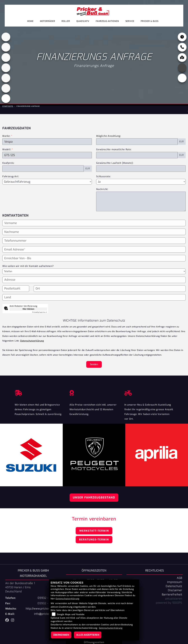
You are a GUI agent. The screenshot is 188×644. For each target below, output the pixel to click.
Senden (94, 364)
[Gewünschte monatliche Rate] (137, 162)
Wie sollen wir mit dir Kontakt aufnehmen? (28, 273)
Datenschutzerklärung (32, 341)
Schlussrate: (104, 184)
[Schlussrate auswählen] (141, 189)
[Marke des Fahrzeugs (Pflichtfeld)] (47, 149)
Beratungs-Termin (94, 540)
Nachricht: (102, 196)
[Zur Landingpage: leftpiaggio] (6, 68)
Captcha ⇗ (40, 312)
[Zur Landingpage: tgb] (6, 89)
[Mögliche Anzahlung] (137, 149)
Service (130, 21)
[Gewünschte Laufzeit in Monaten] (141, 176)
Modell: (7, 157)
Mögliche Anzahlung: (108, 143)
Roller (66, 21)
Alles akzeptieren (88, 635)
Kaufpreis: (8, 170)
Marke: (6, 143)
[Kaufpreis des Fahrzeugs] (43, 176)
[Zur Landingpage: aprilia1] (6, 37)
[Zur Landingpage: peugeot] (6, 58)
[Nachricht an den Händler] (141, 208)
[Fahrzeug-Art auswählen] (47, 189)
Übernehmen (61, 635)
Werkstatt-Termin (94, 531)
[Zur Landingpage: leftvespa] (6, 99)
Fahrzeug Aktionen (107, 21)
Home (30, 21)
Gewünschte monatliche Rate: (114, 157)
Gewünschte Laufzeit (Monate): (115, 170)
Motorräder (48, 21)
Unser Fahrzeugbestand (94, 498)
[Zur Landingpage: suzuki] (6, 78)
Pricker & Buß (150, 21)
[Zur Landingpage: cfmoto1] (6, 48)
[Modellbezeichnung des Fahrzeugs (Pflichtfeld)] (47, 162)
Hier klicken (28, 309)
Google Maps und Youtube (71, 614)
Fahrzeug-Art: (11, 184)
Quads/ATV (83, 21)
